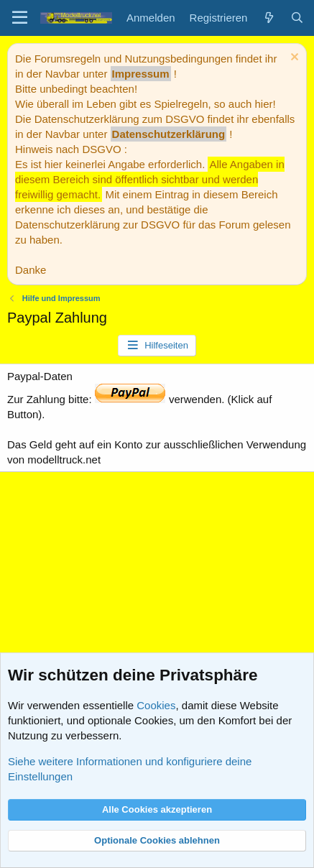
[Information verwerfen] (293, 59)
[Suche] (297, 18)
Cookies (156, 705)
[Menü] (20, 18)
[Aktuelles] (268, 18)
